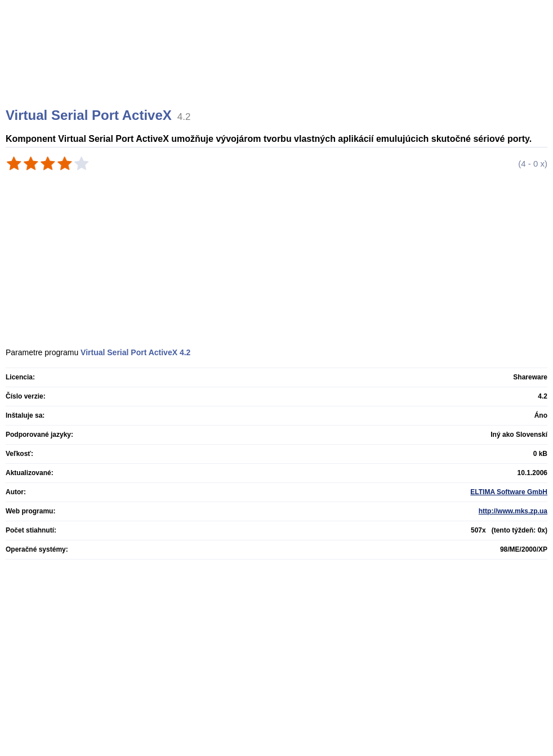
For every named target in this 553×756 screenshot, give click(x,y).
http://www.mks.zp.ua (513, 511)
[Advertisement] (278, 68)
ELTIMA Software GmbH (509, 492)
